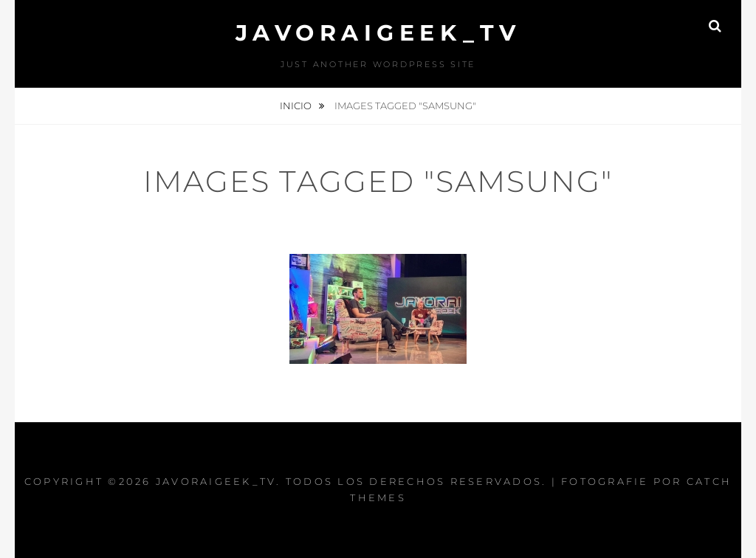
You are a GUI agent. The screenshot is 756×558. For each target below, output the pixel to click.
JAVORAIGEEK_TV (378, 33)
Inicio (297, 106)
